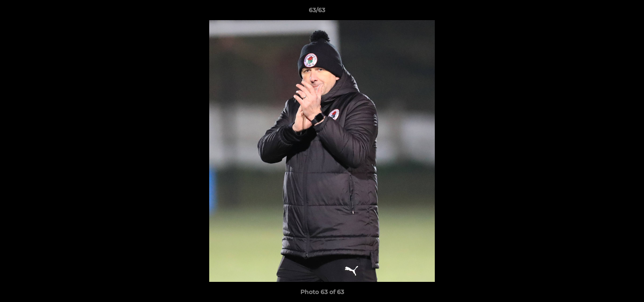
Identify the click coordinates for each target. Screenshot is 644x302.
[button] (609, 12)
